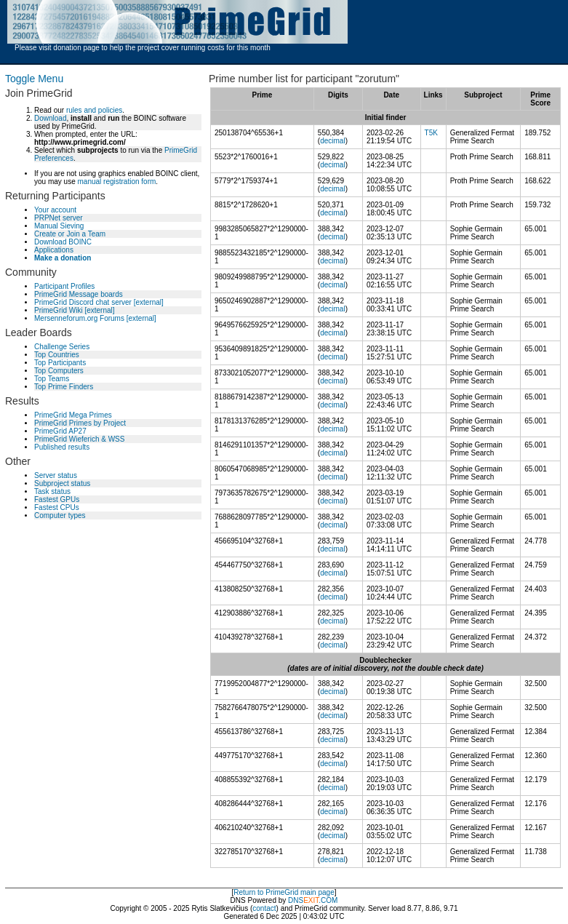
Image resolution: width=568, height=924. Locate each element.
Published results (62, 447)
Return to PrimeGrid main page (284, 892)
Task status (52, 491)
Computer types (60, 515)
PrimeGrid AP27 (60, 431)
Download (50, 118)
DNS (296, 900)
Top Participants (60, 363)
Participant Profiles (64, 286)
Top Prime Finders (64, 387)
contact (264, 908)
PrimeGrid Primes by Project (80, 423)
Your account (55, 210)
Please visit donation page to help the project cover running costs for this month (143, 48)
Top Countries (57, 355)
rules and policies (94, 110)
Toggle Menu (34, 79)
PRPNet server (59, 218)
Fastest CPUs (57, 507)
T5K (431, 133)
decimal (332, 141)
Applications (54, 250)
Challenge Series (62, 347)
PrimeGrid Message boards (79, 294)
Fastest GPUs (57, 499)
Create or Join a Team (70, 234)
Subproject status (62, 483)
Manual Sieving (59, 226)
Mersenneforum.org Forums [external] (95, 318)
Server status (56, 475)
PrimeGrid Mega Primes (73, 415)
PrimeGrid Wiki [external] (75, 310)
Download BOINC (63, 242)
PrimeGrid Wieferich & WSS (79, 439)
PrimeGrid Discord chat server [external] (99, 302)
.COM (320, 900)
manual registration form (116, 182)
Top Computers (59, 371)
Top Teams (52, 379)
